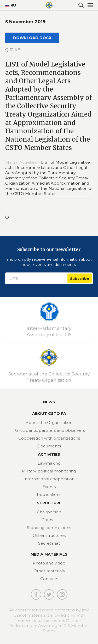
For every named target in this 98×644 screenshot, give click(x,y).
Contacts (49, 579)
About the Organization (49, 423)
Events (49, 487)
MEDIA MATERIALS (49, 554)
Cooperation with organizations (49, 438)
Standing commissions (49, 528)
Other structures (49, 535)
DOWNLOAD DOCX (32, 38)
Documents (49, 446)
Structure (49, 503)
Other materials (49, 571)
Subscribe (80, 278)
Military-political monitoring (49, 471)
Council (49, 520)
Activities (49, 454)
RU (8, 5)
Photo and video (49, 563)
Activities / (30, 162)
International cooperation (49, 479)
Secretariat (49, 543)
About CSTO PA (49, 414)
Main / (12, 162)
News (49, 402)
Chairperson (49, 512)
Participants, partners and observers (49, 430)
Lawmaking (49, 463)
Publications (49, 494)
